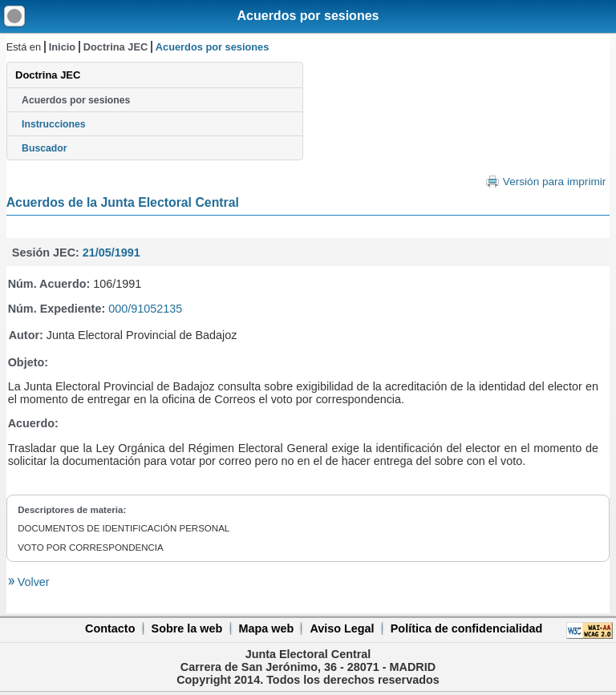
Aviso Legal (342, 628)
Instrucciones (54, 124)
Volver (32, 582)
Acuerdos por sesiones (308, 16)
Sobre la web (187, 628)
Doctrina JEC (115, 47)
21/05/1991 (111, 253)
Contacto (110, 628)
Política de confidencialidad (467, 628)
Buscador (44, 148)
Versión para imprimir (554, 182)
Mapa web (266, 628)
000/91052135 (145, 309)
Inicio (62, 47)
